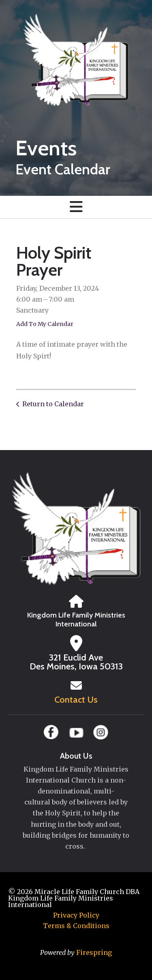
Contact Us (76, 700)
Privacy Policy (76, 915)
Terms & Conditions (76, 926)
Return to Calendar (53, 404)
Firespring (94, 952)
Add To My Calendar (45, 324)
